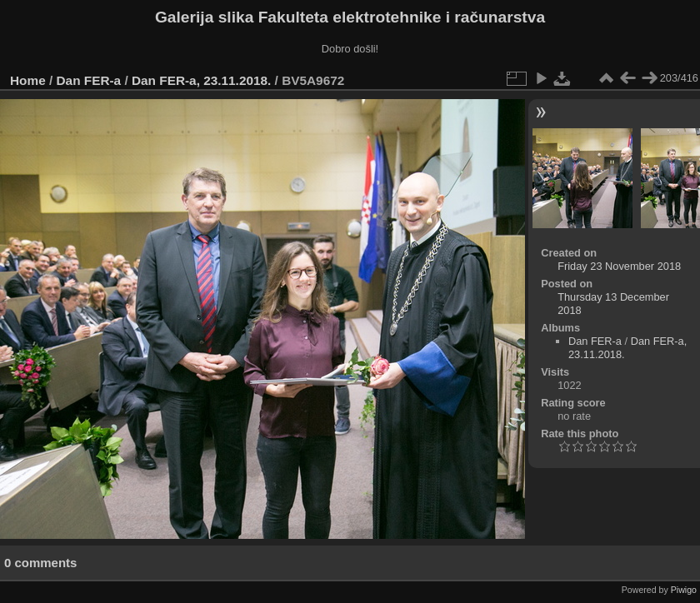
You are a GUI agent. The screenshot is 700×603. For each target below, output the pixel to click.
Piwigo (684, 590)
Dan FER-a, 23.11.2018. (201, 80)
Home (28, 80)
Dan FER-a (89, 80)
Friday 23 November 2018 (619, 266)
